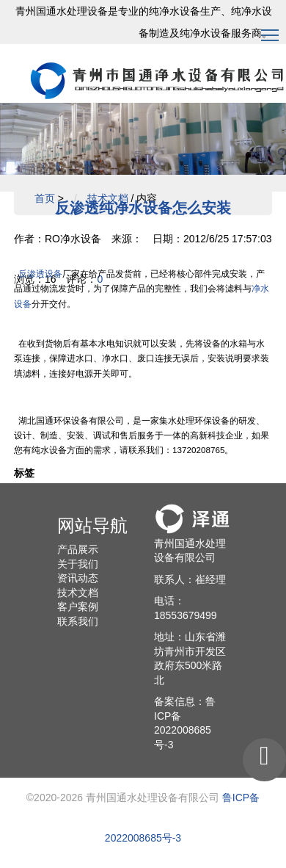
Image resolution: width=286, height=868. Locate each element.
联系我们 (78, 621)
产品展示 (78, 549)
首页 (45, 198)
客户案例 (78, 607)
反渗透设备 (40, 274)
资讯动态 (78, 578)
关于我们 (78, 564)
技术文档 (108, 198)
